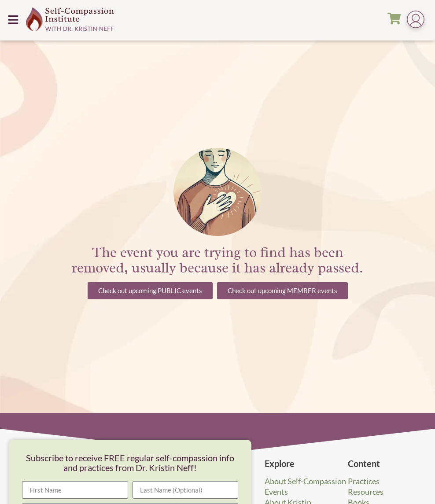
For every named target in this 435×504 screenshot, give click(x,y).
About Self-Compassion (305, 481)
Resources (366, 492)
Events (276, 492)
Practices (364, 481)
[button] (13, 20)
